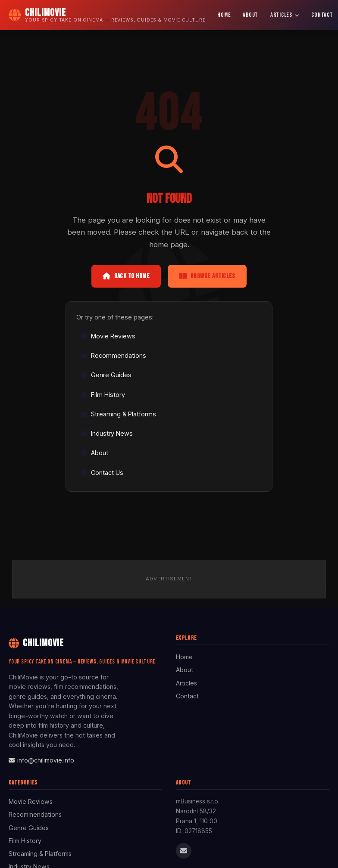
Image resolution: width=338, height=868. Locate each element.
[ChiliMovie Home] (107, 15)
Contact (187, 696)
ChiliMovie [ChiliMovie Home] (36, 643)
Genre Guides (106, 375)
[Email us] (184, 851)
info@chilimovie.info (41, 760)
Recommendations (113, 355)
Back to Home (126, 276)
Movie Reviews (108, 336)
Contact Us (102, 473)
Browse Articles (207, 276)
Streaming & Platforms (118, 414)
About (250, 15)
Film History (103, 395)
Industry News (107, 433)
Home (224, 15)
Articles (285, 15)
